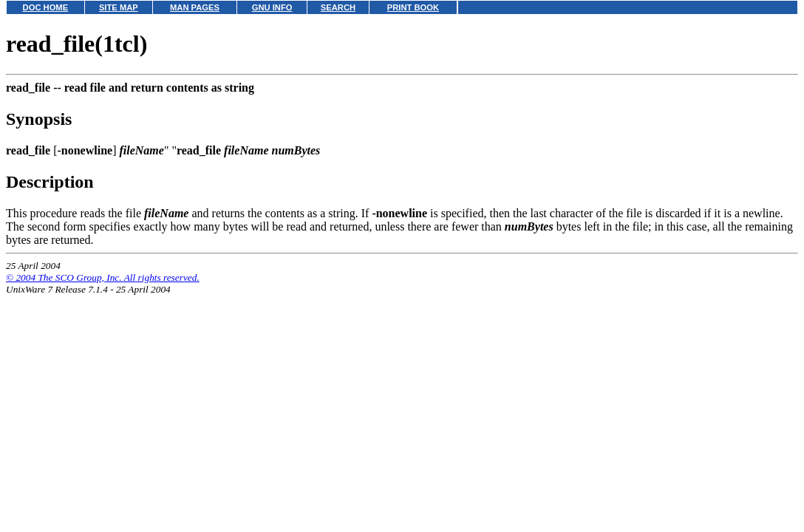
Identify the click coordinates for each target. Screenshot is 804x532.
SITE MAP (119, 7)
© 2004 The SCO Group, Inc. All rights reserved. (103, 277)
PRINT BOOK (413, 7)
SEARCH (338, 7)
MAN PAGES (195, 7)
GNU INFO (272, 7)
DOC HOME (46, 7)
